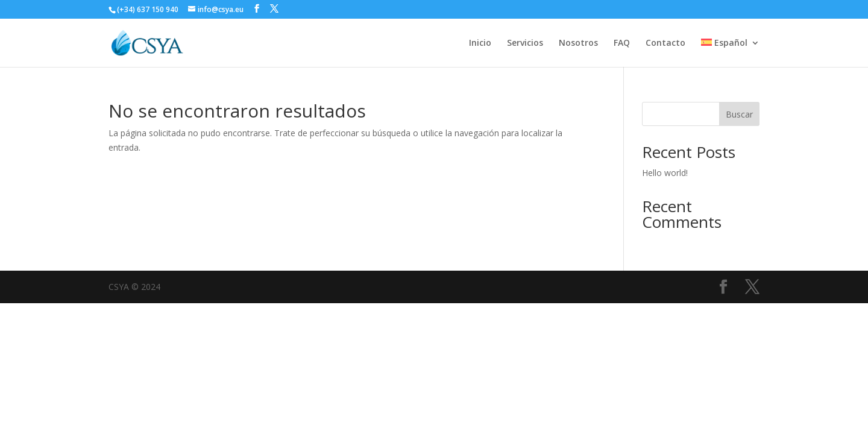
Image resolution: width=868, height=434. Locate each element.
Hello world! (665, 173)
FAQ (622, 43)
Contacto (665, 43)
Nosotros (578, 43)
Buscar (739, 114)
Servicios (525, 43)
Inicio (480, 43)
